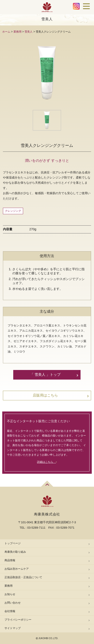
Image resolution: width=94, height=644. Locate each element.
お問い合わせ (13, 603)
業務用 (17, 32)
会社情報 (10, 611)
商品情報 (10, 560)
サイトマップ (13, 628)
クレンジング (13, 211)
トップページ (13, 543)
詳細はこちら (47, 462)
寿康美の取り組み (15, 552)
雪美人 (28, 32)
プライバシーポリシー (18, 620)
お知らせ (10, 594)
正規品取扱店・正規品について (23, 577)
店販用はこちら (45, 395)
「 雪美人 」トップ (45, 375)
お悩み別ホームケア (17, 569)
